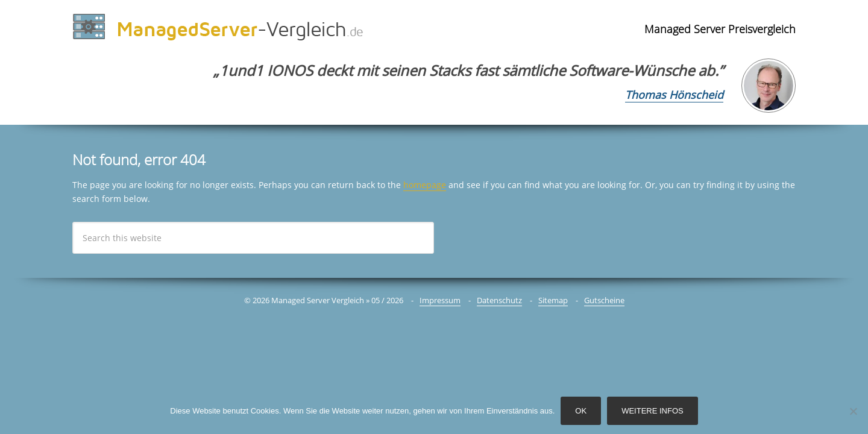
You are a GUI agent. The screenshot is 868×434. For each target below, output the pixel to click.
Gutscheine (604, 300)
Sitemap (553, 300)
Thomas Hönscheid (674, 95)
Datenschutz (499, 300)
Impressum (440, 300)
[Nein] (853, 411)
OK (581, 411)
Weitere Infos (653, 411)
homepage (425, 185)
